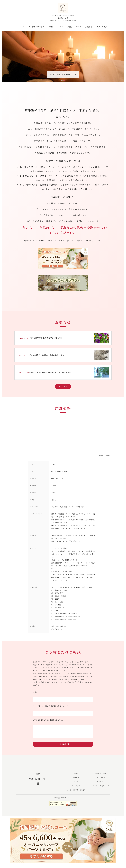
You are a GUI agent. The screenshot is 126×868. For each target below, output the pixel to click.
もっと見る (63, 386)
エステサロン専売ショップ (100, 788)
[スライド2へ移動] (64, 80)
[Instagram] (38, 786)
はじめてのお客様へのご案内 (76, 792)
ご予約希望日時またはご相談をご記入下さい (48, 720)
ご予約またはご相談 (36, 27)
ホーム (22, 27)
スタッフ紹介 (102, 27)
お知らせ (52, 27)
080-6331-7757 (38, 781)
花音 (38, 776)
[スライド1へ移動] (62, 80)
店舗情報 (89, 27)
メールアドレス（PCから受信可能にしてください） (52, 706)
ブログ (79, 27)
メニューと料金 (66, 27)
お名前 (36, 692)
